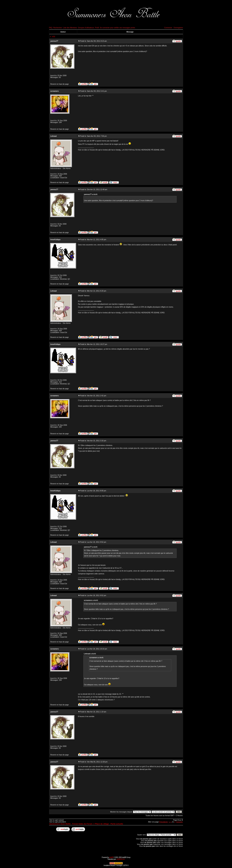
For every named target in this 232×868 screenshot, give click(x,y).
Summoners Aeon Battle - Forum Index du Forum (71, 824)
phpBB (111, 857)
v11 (54, 36)
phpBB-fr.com (121, 859)
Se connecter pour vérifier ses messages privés (118, 28)
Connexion (168, 28)
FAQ (51, 28)
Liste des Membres (70, 28)
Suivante (179, 822)
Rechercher (58, 28)
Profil (97, 28)
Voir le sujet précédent (58, 822)
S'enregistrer (178, 28)
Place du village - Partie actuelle (109, 824)
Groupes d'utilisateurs (86, 28)
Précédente (163, 822)
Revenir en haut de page (60, 84)
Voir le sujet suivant (57, 820)
